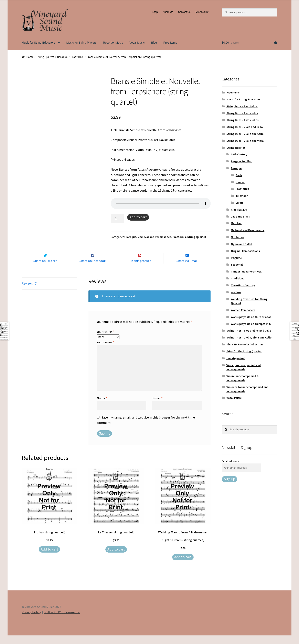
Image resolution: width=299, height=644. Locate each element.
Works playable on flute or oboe (251, 317)
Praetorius (77, 57)
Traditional (238, 278)
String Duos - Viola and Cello (245, 127)
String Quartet (45, 57)
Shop (155, 12)
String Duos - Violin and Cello (245, 134)
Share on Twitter (45, 269)
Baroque (62, 57)
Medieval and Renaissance (154, 237)
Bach (239, 175)
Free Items (170, 43)
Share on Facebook (93, 269)
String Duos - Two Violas (242, 113)
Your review (106, 351)
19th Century (239, 154)
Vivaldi (240, 203)
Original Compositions (245, 251)
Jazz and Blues (240, 216)
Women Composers (243, 310)
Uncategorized (236, 358)
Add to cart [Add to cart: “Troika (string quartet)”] (49, 558)
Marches (236, 223)
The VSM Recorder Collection (245, 344)
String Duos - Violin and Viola (245, 141)
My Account (202, 12)
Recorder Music (113, 43)
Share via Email (187, 269)
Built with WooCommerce (62, 621)
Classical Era (239, 210)
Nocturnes (238, 237)
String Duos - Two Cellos (242, 106)
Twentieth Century (243, 285)
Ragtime (236, 258)
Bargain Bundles (241, 161)
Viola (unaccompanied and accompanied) (244, 367)
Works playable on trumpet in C (251, 324)
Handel (240, 182)
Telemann (242, 196)
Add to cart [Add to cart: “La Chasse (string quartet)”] (116, 558)
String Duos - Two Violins (243, 120)
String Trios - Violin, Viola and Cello (249, 337)
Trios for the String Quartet (244, 351)
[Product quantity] (118, 219)
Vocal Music (137, 43)
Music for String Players (81, 43)
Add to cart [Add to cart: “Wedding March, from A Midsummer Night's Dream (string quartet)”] (183, 565)
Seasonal (237, 265)
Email (158, 407)
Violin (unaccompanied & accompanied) (243, 378)
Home (30, 57)
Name (102, 407)
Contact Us (184, 12)
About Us (168, 12)
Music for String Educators (38, 43)
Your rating (105, 340)
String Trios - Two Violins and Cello (249, 331)
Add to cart (138, 217)
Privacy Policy (31, 621)
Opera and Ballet (242, 244)
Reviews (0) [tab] (29, 292)
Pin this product (140, 269)
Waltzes (236, 292)
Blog (154, 43)
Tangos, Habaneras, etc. (247, 271)
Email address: (231, 461)
